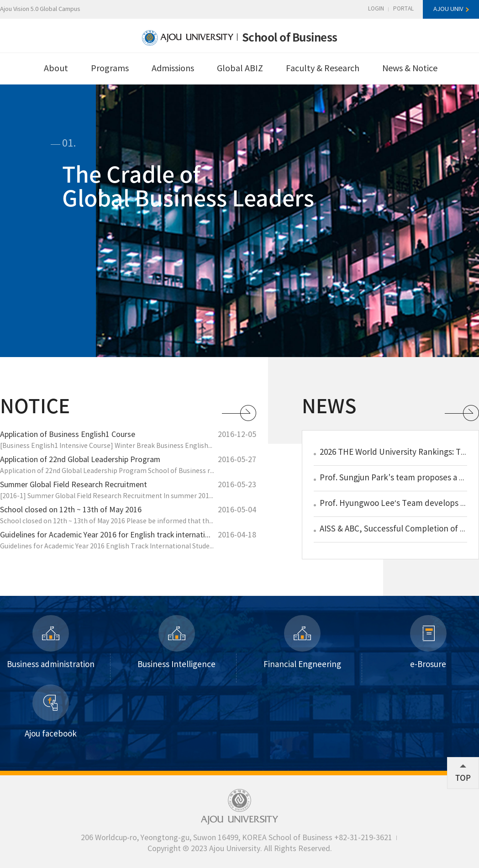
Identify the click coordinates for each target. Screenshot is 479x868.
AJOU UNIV (448, 9)
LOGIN (376, 9)
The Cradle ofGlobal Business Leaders (188, 185)
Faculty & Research (323, 69)
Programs (110, 69)
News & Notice (410, 69)
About (56, 69)
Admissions (173, 69)
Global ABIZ (240, 69)
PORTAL (403, 9)
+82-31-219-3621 (363, 838)
